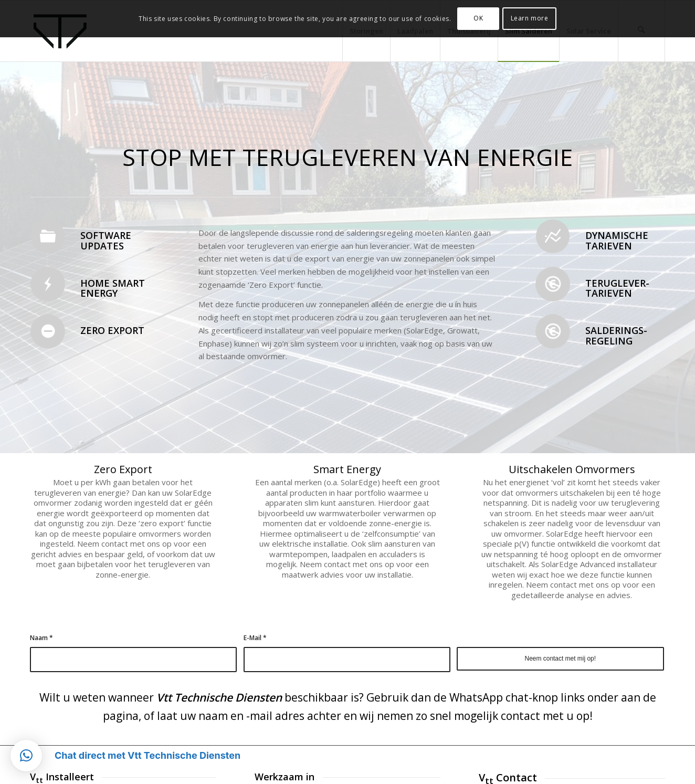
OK (478, 18)
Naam (41, 638)
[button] (26, 756)
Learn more (530, 18)
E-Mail (255, 638)
